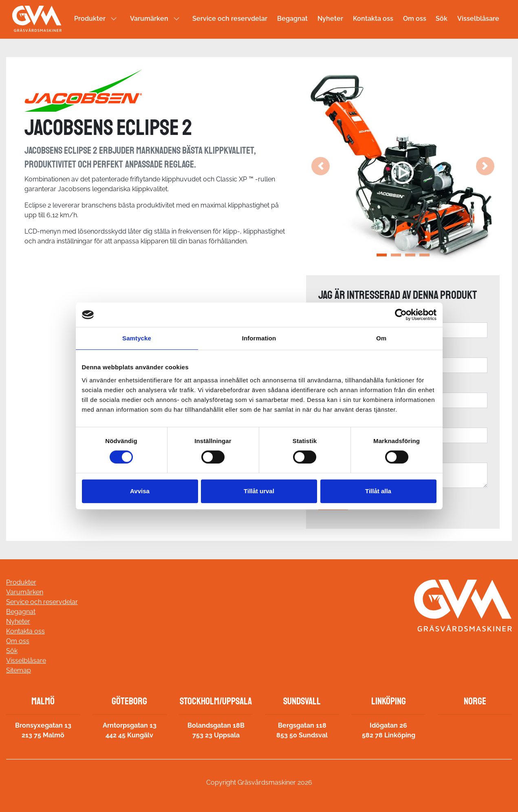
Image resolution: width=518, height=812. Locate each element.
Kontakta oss (373, 19)
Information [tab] (259, 338)
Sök (442, 19)
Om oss (415, 19)
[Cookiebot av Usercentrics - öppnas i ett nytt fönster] (401, 315)
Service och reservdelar (230, 19)
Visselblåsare (478, 19)
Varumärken (149, 19)
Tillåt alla (378, 491)
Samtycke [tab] (137, 338)
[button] (321, 166)
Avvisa (140, 491)
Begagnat (292, 19)
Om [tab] (381, 338)
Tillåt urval (259, 491)
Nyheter (330, 19)
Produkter (90, 19)
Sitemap (19, 670)
